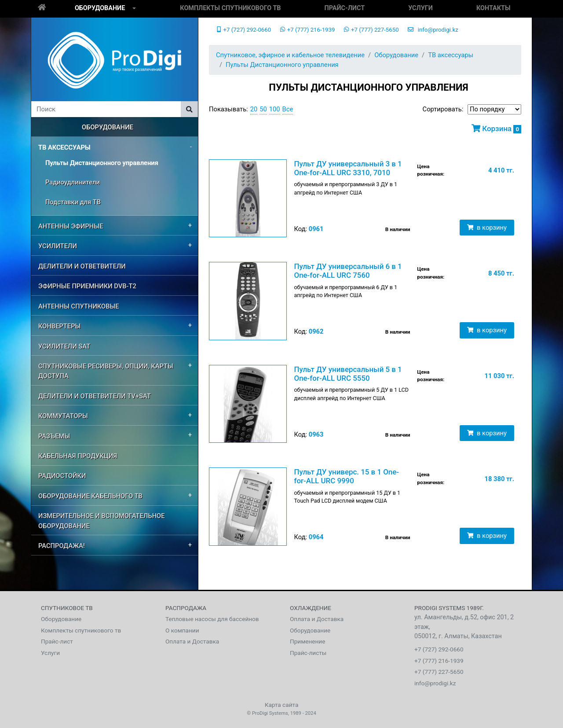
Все (288, 109)
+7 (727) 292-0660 (243, 30)
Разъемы (54, 436)
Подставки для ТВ (73, 202)
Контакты (494, 8)
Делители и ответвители (82, 266)
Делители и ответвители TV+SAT (95, 396)
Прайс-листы (308, 653)
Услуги (420, 8)
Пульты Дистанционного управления (102, 163)
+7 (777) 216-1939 (307, 30)
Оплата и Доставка (192, 641)
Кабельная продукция (78, 456)
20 (254, 109)
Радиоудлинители (73, 182)
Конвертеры (59, 326)
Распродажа (186, 608)
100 (275, 109)
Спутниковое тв (67, 608)
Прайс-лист (345, 8)
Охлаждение (311, 608)
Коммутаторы (63, 416)
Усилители (58, 246)
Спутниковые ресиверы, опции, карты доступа (106, 371)
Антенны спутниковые (79, 306)
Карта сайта (282, 705)
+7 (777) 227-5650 (371, 30)
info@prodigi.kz (433, 30)
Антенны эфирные (71, 226)
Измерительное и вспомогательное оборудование (102, 521)
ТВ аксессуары (64, 147)
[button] (134, 9)
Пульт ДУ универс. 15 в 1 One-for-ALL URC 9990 (346, 476)
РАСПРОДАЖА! (62, 546)
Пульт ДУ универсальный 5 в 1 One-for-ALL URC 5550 (348, 374)
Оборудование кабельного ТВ (90, 496)
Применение (307, 641)
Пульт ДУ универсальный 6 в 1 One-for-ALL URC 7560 (348, 271)
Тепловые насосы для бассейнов (212, 619)
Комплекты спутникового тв (230, 8)
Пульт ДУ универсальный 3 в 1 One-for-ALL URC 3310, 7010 (348, 168)
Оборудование (100, 8)
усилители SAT (64, 346)
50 (263, 109)
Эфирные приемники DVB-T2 (87, 286)
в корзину (487, 228)
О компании (182, 630)
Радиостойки (62, 476)
